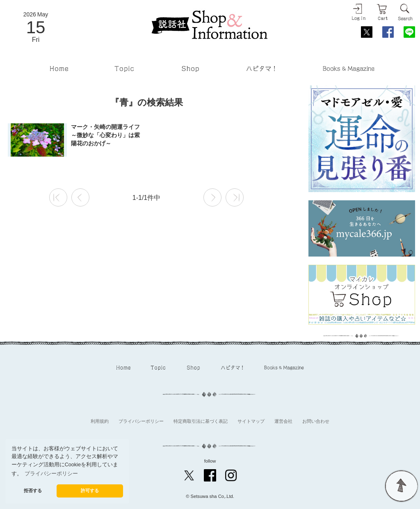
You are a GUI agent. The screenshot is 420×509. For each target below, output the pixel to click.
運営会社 (283, 421)
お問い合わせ (316, 421)
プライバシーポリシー (141, 421)
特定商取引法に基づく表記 (201, 421)
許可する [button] (90, 491)
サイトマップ (251, 421)
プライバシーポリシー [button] (51, 474)
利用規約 (100, 421)
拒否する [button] (33, 491)
